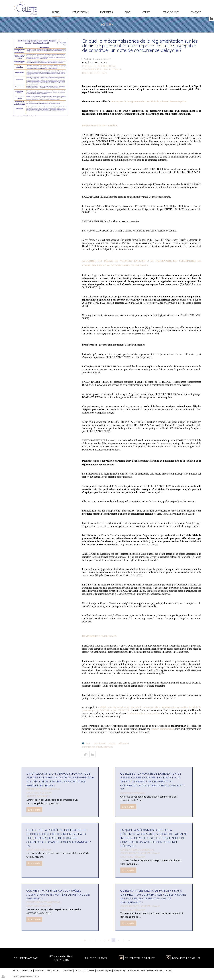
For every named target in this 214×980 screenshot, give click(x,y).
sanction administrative (162, 729)
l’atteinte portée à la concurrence (144, 713)
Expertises (107, 12)
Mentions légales (104, 970)
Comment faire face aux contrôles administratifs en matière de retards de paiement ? (58, 894)
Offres (146, 12)
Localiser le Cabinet (186, 958)
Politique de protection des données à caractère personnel (138, 970)
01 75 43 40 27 (98, 958)
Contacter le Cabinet (140, 958)
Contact (196, 12)
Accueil (56, 12)
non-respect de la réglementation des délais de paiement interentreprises (149, 101)
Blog (128, 12)
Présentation (80, 12)
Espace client (171, 12)
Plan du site (89, 970)
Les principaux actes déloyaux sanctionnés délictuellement (106, 745)
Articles (168, 970)
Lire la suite (34, 810)
